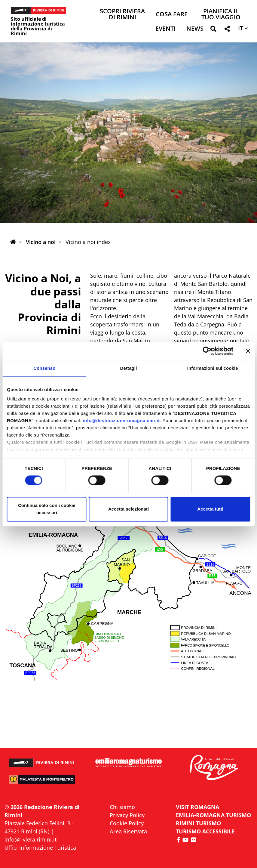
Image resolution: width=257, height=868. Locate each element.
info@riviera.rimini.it (31, 839)
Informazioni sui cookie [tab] (213, 368)
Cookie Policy (127, 823)
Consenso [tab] (44, 368)
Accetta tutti (210, 509)
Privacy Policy (127, 815)
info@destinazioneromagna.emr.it (121, 420)
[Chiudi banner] (248, 351)
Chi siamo (122, 807)
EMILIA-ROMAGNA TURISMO (213, 815)
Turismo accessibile (205, 831)
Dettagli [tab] (129, 368)
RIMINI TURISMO (198, 823)
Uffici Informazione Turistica (40, 848)
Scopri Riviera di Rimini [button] (122, 15)
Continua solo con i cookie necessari (47, 509)
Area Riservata (128, 831)
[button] (213, 30)
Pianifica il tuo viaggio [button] (221, 15)
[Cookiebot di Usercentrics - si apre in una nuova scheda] (207, 351)
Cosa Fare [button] (172, 15)
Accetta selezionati (128, 509)
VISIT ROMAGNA (197, 807)
